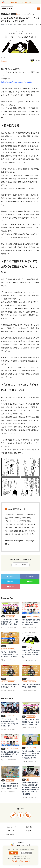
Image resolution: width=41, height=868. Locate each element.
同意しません (26, 853)
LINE (30, 581)
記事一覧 (9, 25)
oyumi (38, 60)
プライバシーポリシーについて (21, 861)
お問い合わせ (10, 835)
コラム (15, 25)
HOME (3, 25)
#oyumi (4, 61)
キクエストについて (10, 827)
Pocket (11, 587)
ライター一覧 (10, 831)
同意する (13, 853)
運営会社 (29, 831)
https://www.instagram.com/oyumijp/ (17, 82)
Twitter (11, 576)
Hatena (11, 581)
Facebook (30, 576)
